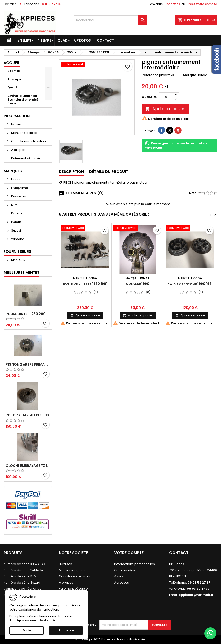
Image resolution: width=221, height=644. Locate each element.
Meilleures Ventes (21, 272)
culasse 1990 (138, 284)
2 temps (24, 40)
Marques (13, 171)
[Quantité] (166, 97)
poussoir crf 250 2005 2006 (28, 314)
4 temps (44, 40)
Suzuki (16, 230)
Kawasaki (18, 196)
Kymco (16, 213)
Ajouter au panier (165, 109)
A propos (82, 40)
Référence (150, 75)
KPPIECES (18, 260)
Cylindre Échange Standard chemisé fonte (23, 100)
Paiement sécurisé (25, 158)
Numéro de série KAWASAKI (25, 564)
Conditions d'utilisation (28, 141)
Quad (63, 40)
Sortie (27, 630)
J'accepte (66, 630)
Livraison (17, 124)
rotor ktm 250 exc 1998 (27, 415)
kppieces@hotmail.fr (196, 595)
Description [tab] (71, 172)
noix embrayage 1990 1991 (190, 284)
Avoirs (119, 576)
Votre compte (129, 553)
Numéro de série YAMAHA (23, 570)
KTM (14, 205)
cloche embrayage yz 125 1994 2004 (28, 466)
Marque (190, 75)
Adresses (122, 582)
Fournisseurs (17, 252)
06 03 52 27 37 (51, 4)
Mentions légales (24, 133)
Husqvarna (19, 188)
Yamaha (17, 239)
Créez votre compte (202, 4)
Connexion (172, 4)
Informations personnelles (134, 564)
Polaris (16, 222)
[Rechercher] (110, 20)
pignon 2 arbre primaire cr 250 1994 (28, 364)
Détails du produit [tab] (109, 172)
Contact (10, 4)
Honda (16, 179)
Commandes (125, 570)
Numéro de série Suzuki (22, 582)
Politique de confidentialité (32, 620)
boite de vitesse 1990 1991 (85, 284)
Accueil (12, 63)
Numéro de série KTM (20, 576)
